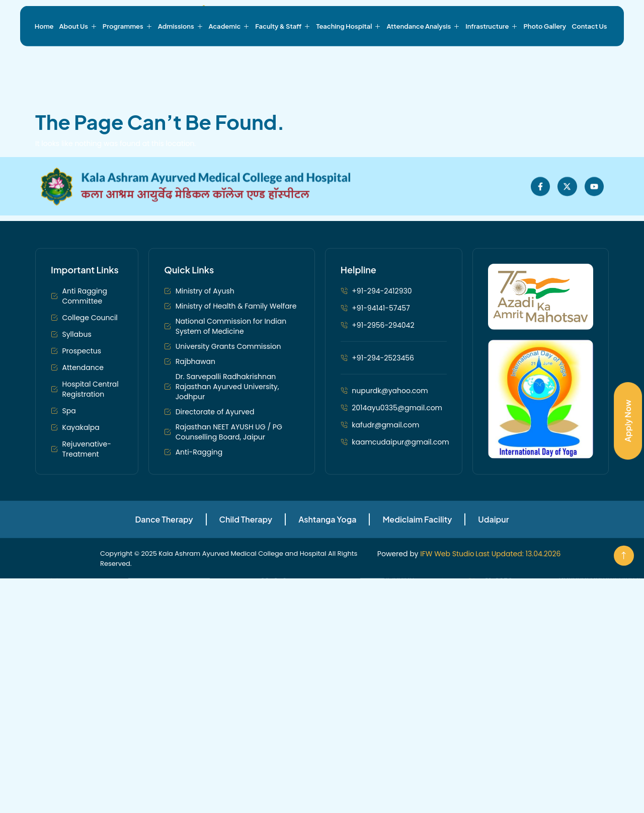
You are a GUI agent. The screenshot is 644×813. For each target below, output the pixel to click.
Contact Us (589, 54)
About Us (78, 54)
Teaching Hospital (348, 54)
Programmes (128, 54)
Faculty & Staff (283, 54)
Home (44, 54)
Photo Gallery (545, 54)
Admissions (181, 54)
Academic (229, 54)
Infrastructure (492, 54)
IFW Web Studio (447, 620)
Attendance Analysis (423, 54)
